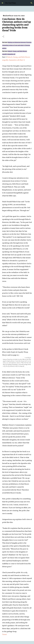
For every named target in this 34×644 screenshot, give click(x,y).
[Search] (31, 3)
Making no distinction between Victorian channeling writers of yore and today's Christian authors (17, 45)
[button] (3, 37)
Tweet (4, 634)
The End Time (11, 3)
